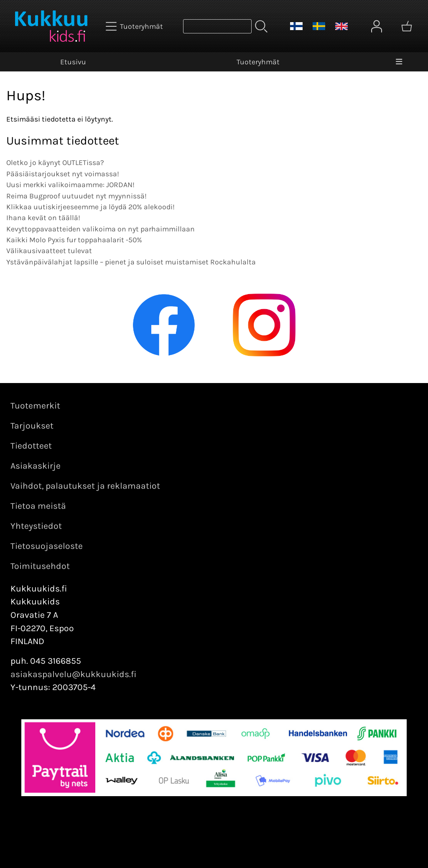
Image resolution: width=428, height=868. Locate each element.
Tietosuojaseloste (47, 546)
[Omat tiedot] (377, 26)
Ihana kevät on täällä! (43, 218)
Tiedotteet (31, 446)
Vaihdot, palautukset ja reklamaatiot (85, 486)
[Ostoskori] (407, 26)
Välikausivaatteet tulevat (49, 251)
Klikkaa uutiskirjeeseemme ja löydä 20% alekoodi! (90, 207)
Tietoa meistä (38, 506)
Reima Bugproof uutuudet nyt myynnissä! (76, 196)
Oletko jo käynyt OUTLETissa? (55, 162)
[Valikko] (399, 62)
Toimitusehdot (40, 566)
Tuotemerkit (35, 406)
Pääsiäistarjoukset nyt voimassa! (63, 174)
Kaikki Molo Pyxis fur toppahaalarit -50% (74, 240)
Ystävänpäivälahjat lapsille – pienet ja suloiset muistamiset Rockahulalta (131, 262)
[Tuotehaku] (217, 26)
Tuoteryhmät (258, 62)
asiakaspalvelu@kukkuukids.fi (74, 674)
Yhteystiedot (36, 526)
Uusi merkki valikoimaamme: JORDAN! (70, 185)
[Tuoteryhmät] (135, 26)
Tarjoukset (32, 426)
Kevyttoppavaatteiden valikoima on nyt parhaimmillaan (101, 229)
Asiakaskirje (36, 466)
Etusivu (73, 62)
